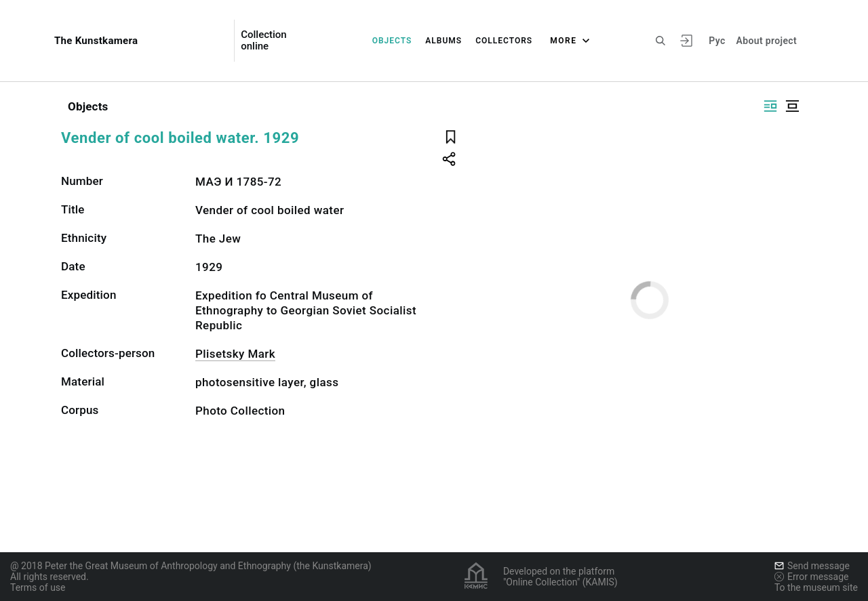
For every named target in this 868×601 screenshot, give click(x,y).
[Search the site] (660, 41)
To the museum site (816, 587)
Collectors (504, 41)
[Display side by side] (770, 106)
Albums (443, 41)
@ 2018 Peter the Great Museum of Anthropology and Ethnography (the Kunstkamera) (191, 566)
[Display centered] (792, 106)
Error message (812, 577)
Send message (812, 566)
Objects (392, 41)
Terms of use (38, 587)
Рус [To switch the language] (717, 41)
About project (767, 41)
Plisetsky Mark (235, 354)
